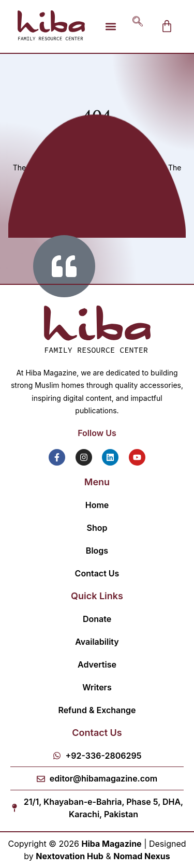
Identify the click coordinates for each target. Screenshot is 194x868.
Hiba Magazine (111, 844)
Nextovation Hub (70, 856)
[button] (111, 26)
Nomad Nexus (141, 856)
